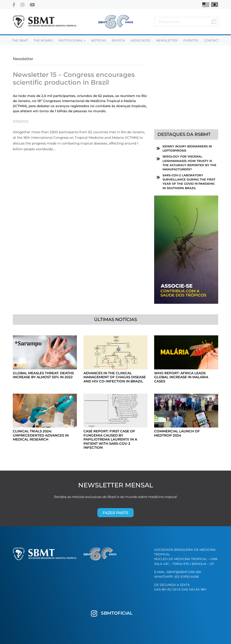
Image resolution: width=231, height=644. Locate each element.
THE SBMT (20, 40)
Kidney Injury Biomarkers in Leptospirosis (187, 148)
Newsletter (167, 40)
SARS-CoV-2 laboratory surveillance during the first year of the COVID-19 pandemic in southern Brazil (189, 182)
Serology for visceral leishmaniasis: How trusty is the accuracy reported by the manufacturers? (189, 163)
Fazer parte (116, 513)
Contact (211, 40)
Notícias (98, 40)
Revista (118, 40)
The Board (43, 40)
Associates (140, 40)
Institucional (71, 40)
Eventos (191, 40)
